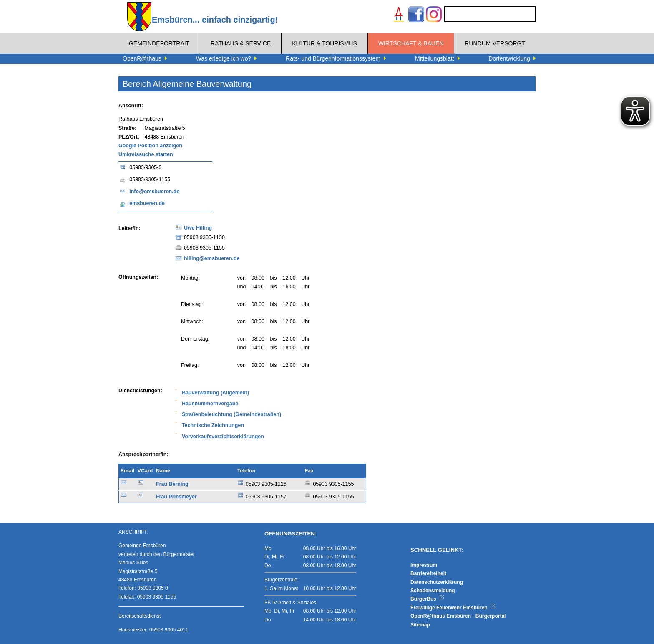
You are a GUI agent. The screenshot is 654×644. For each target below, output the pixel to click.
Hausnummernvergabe (210, 404)
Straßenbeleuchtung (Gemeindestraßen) (231, 414)
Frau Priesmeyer (176, 497)
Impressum (424, 565)
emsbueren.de (147, 203)
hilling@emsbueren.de (212, 258)
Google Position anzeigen (150, 146)
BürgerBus (427, 599)
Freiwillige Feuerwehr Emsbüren (453, 608)
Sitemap (420, 625)
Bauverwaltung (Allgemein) (215, 393)
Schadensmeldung (433, 591)
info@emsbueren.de (154, 192)
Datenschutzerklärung (437, 582)
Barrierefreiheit (428, 573)
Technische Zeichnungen (213, 425)
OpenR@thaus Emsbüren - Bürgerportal (458, 616)
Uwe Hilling (198, 228)
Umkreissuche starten (146, 154)
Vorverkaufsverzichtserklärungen (223, 437)
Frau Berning (172, 484)
